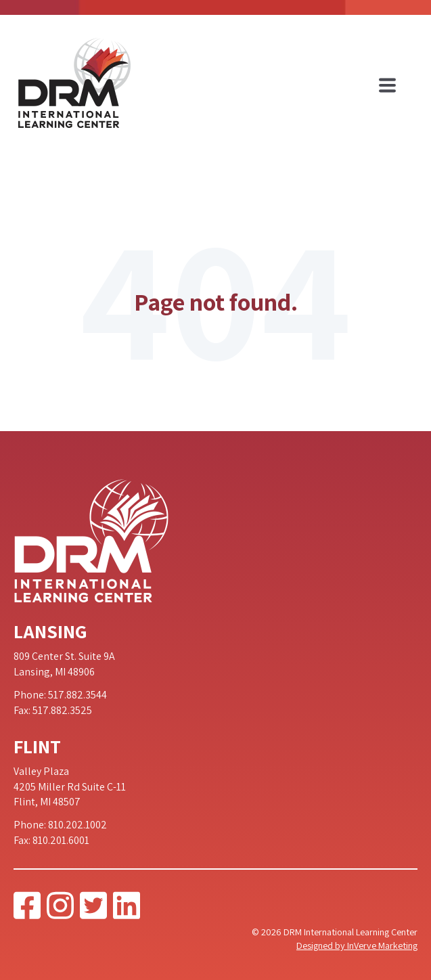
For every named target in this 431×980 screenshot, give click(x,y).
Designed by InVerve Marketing (357, 945)
